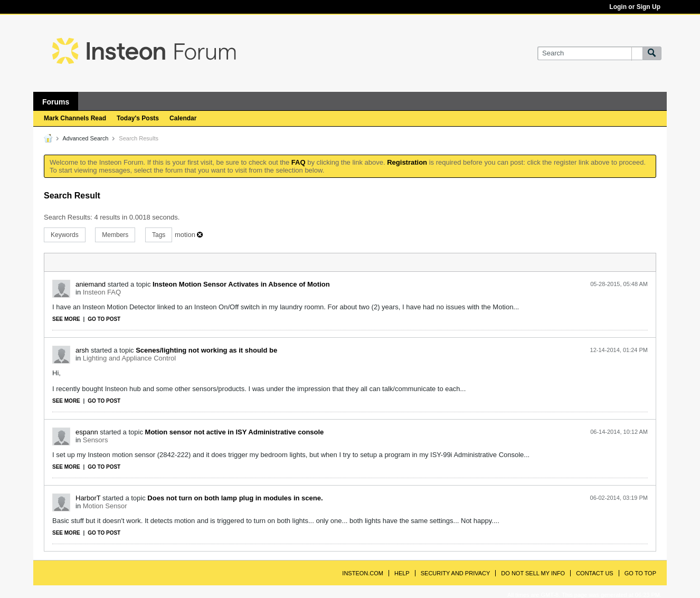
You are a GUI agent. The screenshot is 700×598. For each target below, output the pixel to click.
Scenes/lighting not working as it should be (206, 350)
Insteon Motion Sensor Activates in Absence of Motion (241, 284)
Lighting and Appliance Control (129, 358)
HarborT (88, 498)
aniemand (91, 284)
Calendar (183, 118)
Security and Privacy (456, 573)
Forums (56, 102)
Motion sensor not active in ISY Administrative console (235, 432)
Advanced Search (85, 138)
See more (66, 319)
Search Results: (68, 217)
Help (402, 573)
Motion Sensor (105, 506)
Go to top (640, 573)
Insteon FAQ (102, 292)
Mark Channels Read (75, 118)
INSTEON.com (363, 573)
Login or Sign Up (635, 7)
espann (87, 432)
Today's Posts (138, 118)
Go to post (104, 319)
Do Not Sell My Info (533, 573)
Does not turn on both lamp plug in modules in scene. (235, 498)
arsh (82, 350)
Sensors (96, 440)
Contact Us (595, 573)
